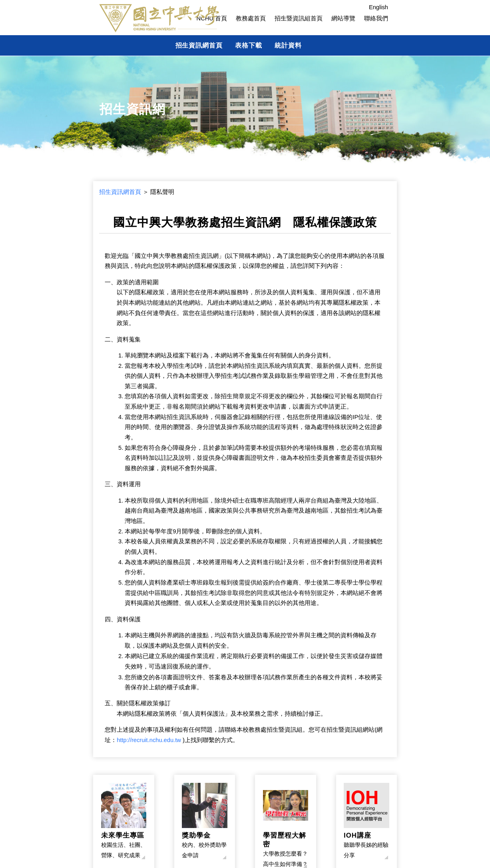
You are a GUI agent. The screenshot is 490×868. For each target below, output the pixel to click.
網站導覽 (343, 18)
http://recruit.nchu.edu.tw (149, 740)
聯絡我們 (376, 18)
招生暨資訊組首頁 (299, 18)
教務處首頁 (251, 18)
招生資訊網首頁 (199, 45)
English (378, 7)
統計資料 (288, 45)
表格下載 (249, 45)
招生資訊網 (132, 109)
